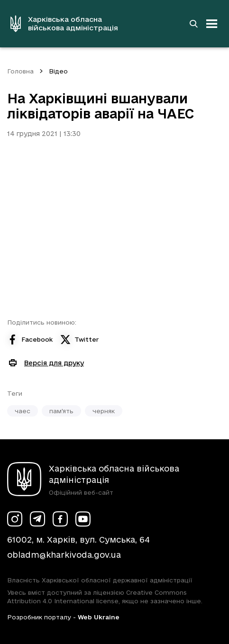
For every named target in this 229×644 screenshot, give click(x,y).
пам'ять (61, 411)
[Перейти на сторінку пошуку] (193, 24)
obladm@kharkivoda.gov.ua (64, 555)
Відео (58, 71)
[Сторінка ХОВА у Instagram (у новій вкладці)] (15, 519)
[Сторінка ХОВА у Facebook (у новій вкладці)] (60, 519)
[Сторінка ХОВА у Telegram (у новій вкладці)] (37, 519)
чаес (23, 411)
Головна (20, 71)
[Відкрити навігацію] (212, 24)
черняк (104, 411)
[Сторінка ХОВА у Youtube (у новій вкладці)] (83, 519)
